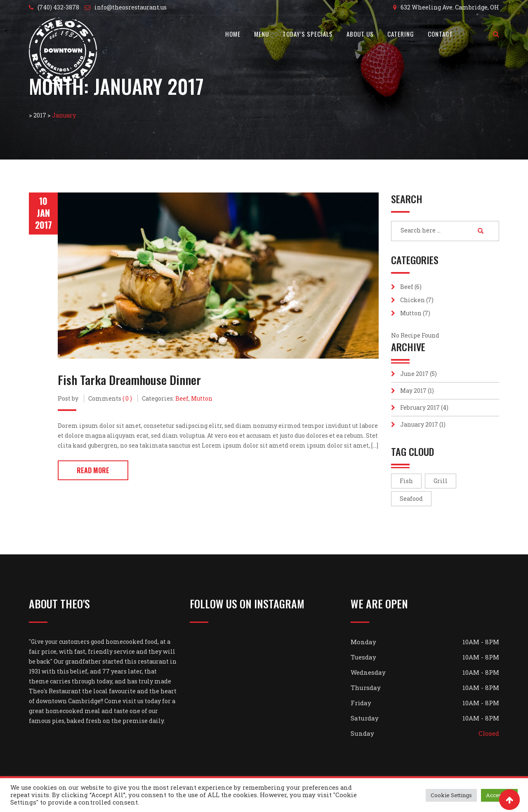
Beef (182, 398)
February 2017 (420, 407)
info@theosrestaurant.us (131, 7)
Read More (93, 470)
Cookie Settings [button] (451, 795)
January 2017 (419, 424)
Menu (262, 34)
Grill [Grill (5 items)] (441, 481)
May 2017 (413, 391)
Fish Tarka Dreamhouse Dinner (130, 379)
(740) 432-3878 (58, 7)
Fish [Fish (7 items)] (406, 481)
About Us (360, 34)
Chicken (412, 300)
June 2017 (414, 374)
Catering (401, 34)
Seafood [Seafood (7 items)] (411, 499)
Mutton (202, 398)
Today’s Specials (308, 34)
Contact (440, 34)
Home (233, 34)
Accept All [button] (499, 795)
